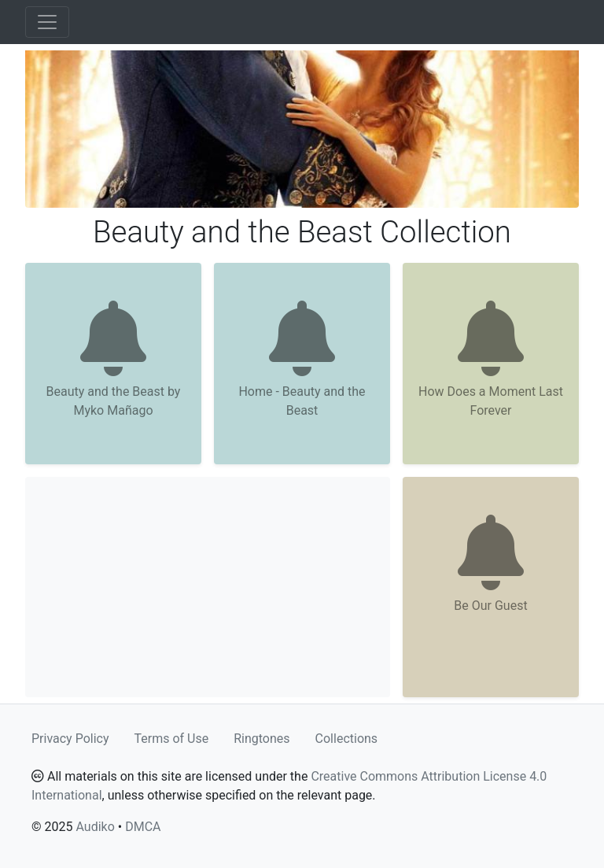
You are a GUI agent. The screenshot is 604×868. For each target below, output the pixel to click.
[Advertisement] (208, 587)
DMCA (143, 827)
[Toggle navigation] (47, 22)
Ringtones (261, 739)
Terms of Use (172, 739)
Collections (347, 739)
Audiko (95, 827)
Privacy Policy (70, 739)
